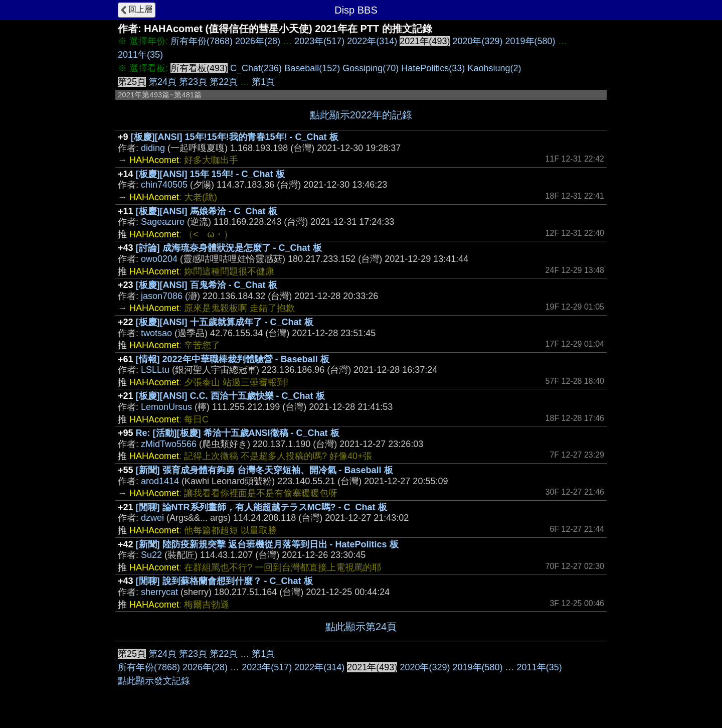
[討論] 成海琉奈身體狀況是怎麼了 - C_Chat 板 (229, 248)
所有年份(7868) (202, 41)
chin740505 (164, 185)
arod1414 (160, 481)
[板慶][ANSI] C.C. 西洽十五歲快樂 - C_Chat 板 (230, 396)
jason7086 (162, 296)
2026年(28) (258, 41)
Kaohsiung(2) (494, 68)
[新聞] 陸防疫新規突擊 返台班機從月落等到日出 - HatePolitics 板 (267, 544)
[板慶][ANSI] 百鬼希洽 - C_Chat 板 (207, 285)
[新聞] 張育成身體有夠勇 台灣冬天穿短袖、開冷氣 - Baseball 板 (264, 470)
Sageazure (163, 222)
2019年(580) (530, 41)
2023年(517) (319, 41)
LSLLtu (155, 370)
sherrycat (159, 592)
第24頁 (162, 82)
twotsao (156, 333)
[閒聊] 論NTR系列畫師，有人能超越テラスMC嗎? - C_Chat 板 (261, 507)
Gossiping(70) (371, 68)
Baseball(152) (312, 68)
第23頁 (193, 82)
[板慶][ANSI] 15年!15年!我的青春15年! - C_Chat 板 (235, 137)
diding (153, 148)
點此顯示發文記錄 (154, 681)
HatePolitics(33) (433, 68)
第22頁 (224, 82)
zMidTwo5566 (169, 444)
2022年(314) (372, 41)
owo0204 (159, 259)
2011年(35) (140, 55)
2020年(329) (477, 41)
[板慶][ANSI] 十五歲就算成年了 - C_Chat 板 (225, 322)
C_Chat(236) (256, 68)
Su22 (151, 555)
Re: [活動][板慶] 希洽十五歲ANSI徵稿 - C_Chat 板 (238, 433)
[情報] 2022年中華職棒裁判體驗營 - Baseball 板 (233, 359)
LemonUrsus (166, 407)
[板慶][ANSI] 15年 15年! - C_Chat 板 (210, 174)
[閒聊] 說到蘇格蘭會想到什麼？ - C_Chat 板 (224, 581)
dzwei (152, 518)
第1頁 (263, 82)
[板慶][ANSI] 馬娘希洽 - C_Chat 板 (207, 211)
